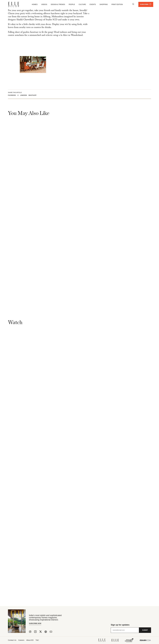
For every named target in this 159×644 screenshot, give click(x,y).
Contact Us (12, 640)
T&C (42, 640)
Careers (23, 640)
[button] (13, 95)
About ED (33, 640)
